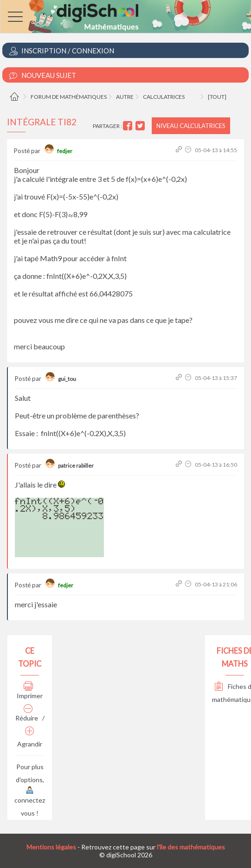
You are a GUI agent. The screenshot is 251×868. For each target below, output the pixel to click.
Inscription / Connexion (62, 51)
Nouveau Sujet (43, 75)
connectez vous (30, 802)
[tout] (217, 97)
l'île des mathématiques (191, 847)
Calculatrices (164, 97)
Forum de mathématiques (69, 97)
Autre (125, 97)
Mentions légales (51, 847)
